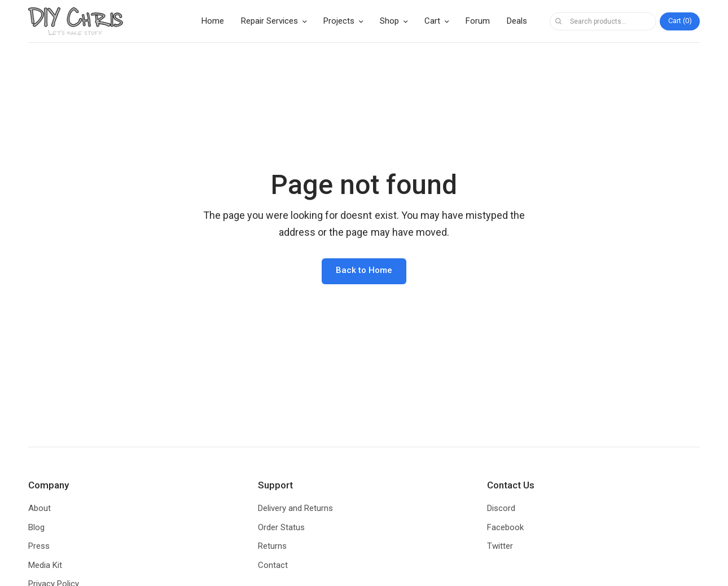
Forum (478, 21)
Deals (517, 21)
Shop (389, 21)
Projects (339, 21)
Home (213, 21)
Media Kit (45, 565)
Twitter (500, 546)
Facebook (505, 527)
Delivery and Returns (295, 508)
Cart (432, 21)
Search (558, 21)
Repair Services (269, 21)
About (40, 508)
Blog (36, 527)
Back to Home (364, 270)
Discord (501, 508)
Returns (272, 546)
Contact (273, 565)
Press (39, 546)
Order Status (281, 527)
